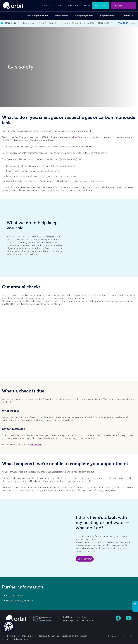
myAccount (101, 6)
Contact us (127, 16)
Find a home (62, 16)
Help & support (108, 16)
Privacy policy (13, 636)
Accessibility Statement (18, 640)
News (87, 6)
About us (47, 6)
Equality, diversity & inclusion (74, 636)
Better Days (68, 621)
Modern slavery (29, 636)
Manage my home (84, 16)
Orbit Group (82, 617)
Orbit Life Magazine (85, 621)
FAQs (59, 6)
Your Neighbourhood (38, 16)
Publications (73, 6)
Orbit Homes (68, 617)
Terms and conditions (49, 636)
